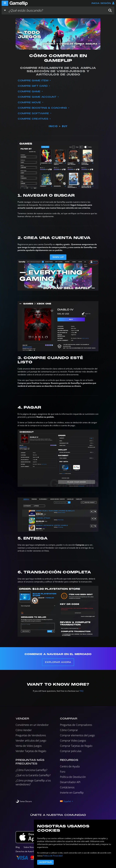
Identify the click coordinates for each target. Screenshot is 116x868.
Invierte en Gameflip (72, 793)
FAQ (81, 691)
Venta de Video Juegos (29, 746)
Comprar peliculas (71, 751)
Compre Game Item (33, 81)
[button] (110, 10)
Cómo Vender (24, 730)
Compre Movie (30, 102)
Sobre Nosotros (31, 847)
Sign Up (58, 257)
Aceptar (45, 862)
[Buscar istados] (57, 10)
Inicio (53, 126)
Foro (63, 772)
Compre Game (29, 92)
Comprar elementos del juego (77, 735)
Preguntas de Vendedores (31, 735)
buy (65, 126)
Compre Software (34, 113)
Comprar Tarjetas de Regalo (76, 746)
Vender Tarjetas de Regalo (31, 751)
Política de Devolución (73, 777)
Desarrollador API (70, 782)
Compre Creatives (33, 119)
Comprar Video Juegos (73, 741)
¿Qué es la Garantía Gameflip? (33, 775)
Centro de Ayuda (70, 766)
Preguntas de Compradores (76, 725)
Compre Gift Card (33, 86)
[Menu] (5, 3)
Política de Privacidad (53, 856)
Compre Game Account (37, 97)
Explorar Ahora (58, 662)
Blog (18, 847)
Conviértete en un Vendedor (32, 725)
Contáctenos (67, 787)
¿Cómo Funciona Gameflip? (31, 770)
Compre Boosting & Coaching (43, 108)
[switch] (24, 801)
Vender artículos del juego (31, 741)
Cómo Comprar (69, 730)
